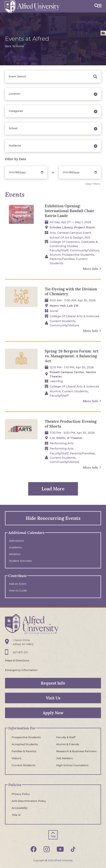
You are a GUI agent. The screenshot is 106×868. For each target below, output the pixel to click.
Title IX (16, 815)
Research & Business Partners (76, 751)
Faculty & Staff (66, 737)
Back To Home (14, 46)
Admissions (16, 541)
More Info (91, 269)
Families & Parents (24, 751)
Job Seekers (64, 758)
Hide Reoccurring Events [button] (53, 518)
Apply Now (53, 713)
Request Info (53, 683)
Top (53, 836)
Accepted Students (25, 744)
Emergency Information (21, 670)
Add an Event (18, 584)
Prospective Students (26, 737)
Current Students (23, 765)
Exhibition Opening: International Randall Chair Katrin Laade (70, 211)
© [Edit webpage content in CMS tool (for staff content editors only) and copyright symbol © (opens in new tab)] (46, 861)
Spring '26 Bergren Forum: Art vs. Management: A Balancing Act (72, 356)
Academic (16, 547)
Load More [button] (53, 489)
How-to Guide (18, 591)
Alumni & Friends (68, 744)
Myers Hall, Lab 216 (64, 306)
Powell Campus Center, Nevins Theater (73, 374)
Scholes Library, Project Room (72, 227)
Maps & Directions (17, 661)
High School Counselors (72, 765)
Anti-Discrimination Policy (29, 801)
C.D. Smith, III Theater (66, 438)
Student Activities (20, 561)
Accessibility (20, 808)
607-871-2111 (20, 652)
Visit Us (53, 698)
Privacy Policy (21, 794)
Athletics (15, 554)
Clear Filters (92, 184)
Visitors (16, 758)
